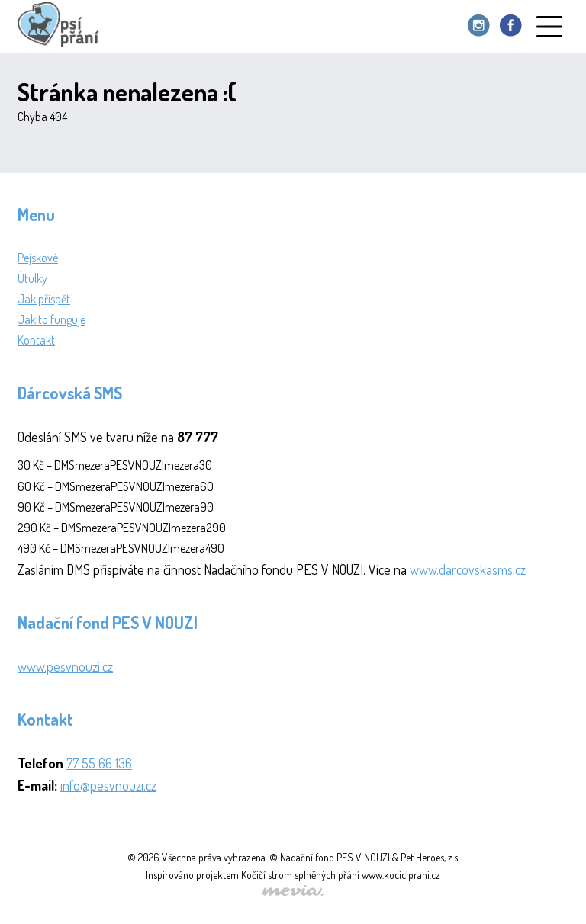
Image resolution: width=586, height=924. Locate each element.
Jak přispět (44, 299)
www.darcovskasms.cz (468, 569)
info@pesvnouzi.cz (108, 785)
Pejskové (38, 258)
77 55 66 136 (99, 763)
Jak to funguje (52, 319)
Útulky (32, 278)
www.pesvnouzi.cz (65, 666)
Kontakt (36, 340)
